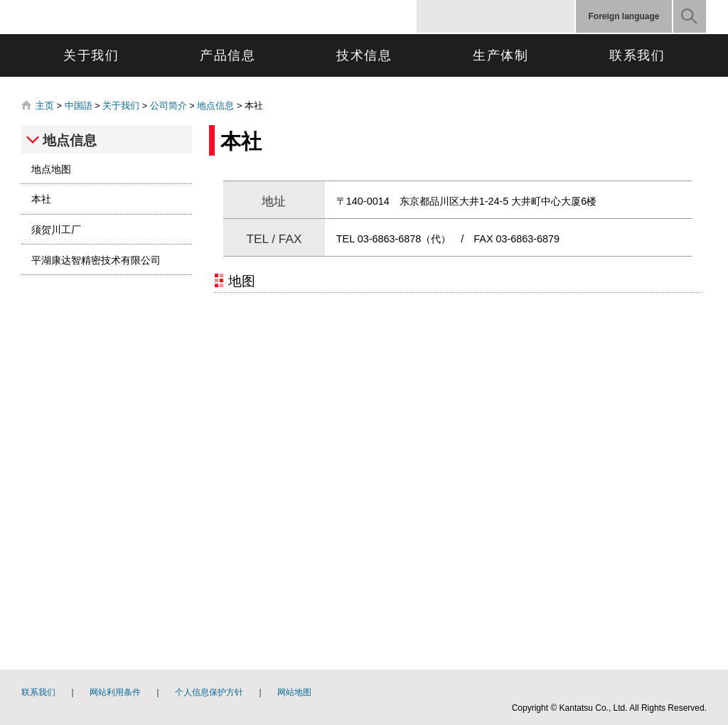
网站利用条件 (115, 692)
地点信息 (215, 106)
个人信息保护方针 (209, 692)
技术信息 (364, 55)
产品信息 (228, 55)
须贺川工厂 (56, 230)
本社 (41, 199)
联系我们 (637, 55)
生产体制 (501, 55)
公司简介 (168, 106)
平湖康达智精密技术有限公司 (96, 260)
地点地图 (51, 169)
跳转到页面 (0, 0)
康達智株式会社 (149, 17)
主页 (45, 106)
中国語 (79, 106)
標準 (542, 16)
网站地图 (294, 692)
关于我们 (91, 55)
